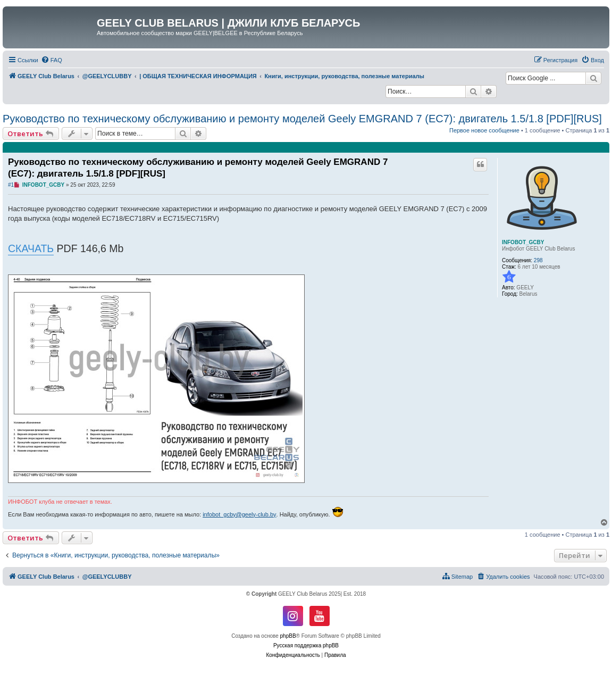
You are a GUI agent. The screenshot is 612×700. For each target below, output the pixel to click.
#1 (11, 185)
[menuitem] (52, 60)
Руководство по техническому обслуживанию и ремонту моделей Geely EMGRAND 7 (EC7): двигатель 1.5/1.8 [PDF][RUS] (302, 119)
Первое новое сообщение (484, 130)
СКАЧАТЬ (31, 248)
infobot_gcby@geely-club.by (239, 514)
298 (538, 260)
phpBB (288, 636)
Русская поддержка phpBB (306, 645)
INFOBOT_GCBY (523, 242)
